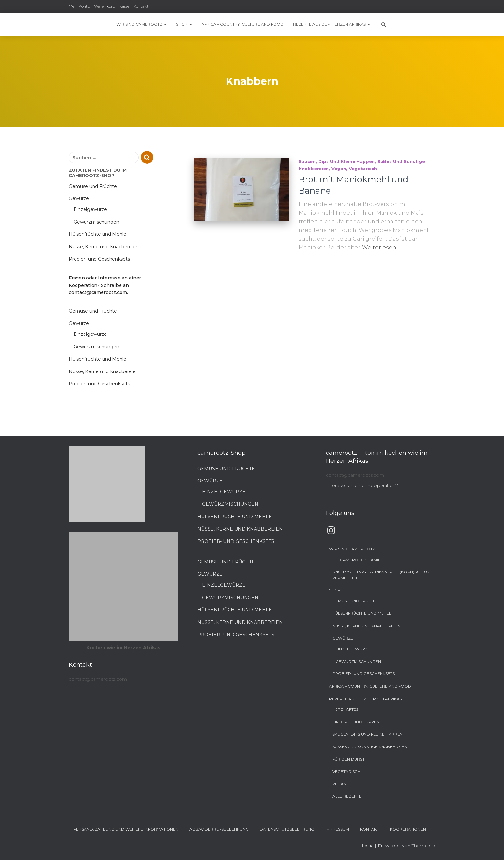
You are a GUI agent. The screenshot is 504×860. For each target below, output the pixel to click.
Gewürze (79, 198)
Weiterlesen (379, 247)
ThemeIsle (423, 846)
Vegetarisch (363, 169)
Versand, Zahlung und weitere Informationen (126, 829)
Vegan (339, 169)
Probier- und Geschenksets (99, 259)
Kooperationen (408, 829)
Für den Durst (348, 759)
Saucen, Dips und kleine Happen (337, 161)
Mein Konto (79, 6)
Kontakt (141, 6)
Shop (184, 24)
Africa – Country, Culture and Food (243, 24)
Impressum (337, 829)
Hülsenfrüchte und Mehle (98, 234)
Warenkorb (105, 6)
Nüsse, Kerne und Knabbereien (104, 247)
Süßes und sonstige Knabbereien (370, 747)
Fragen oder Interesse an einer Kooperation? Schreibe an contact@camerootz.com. (105, 285)
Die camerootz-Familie (358, 560)
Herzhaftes (345, 709)
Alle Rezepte (347, 796)
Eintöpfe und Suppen (356, 722)
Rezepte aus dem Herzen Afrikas (332, 24)
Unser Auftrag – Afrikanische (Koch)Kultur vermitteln (381, 575)
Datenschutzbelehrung (287, 829)
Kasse (124, 6)
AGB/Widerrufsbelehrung (219, 829)
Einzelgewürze (90, 209)
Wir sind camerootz (141, 24)
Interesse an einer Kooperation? (362, 485)
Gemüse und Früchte (93, 186)
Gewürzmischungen (96, 222)
